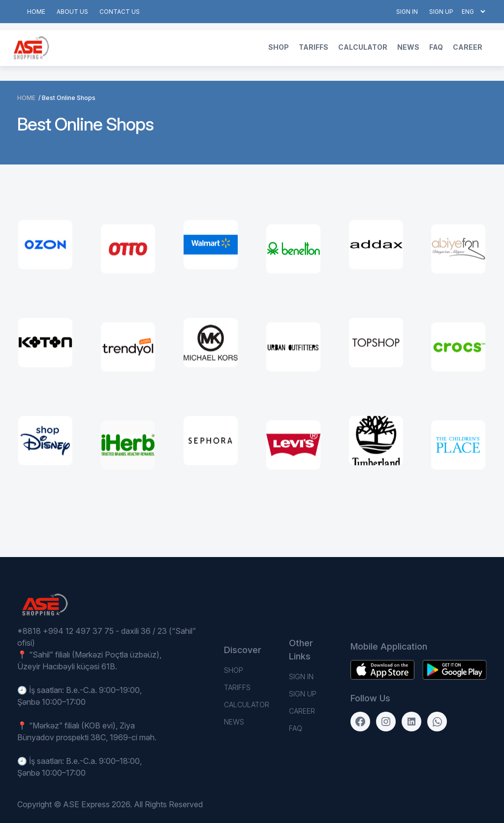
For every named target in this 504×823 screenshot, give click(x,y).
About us (72, 12)
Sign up (441, 12)
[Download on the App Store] (454, 670)
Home (36, 12)
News (408, 47)
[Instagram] (386, 722)
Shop (279, 47)
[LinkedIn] (411, 722)
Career (468, 47)
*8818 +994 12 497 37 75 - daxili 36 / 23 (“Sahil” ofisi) (107, 637)
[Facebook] (360, 722)
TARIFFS (314, 47)
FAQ (436, 47)
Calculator (363, 47)
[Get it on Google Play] (382, 670)
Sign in (407, 12)
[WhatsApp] (437, 722)
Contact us (120, 12)
